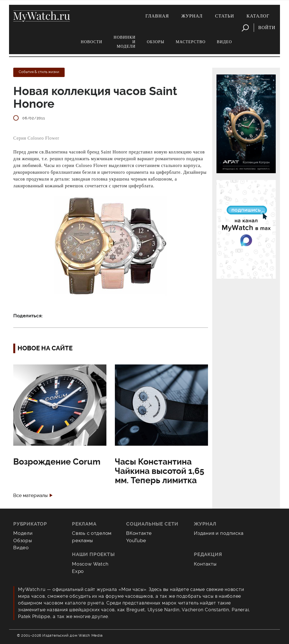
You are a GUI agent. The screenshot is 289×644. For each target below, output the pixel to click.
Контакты (205, 564)
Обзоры (156, 42)
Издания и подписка (219, 533)
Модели (23, 533)
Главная (157, 16)
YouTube (136, 540)
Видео (224, 42)
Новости (91, 42)
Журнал (192, 16)
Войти (267, 28)
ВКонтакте (139, 533)
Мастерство (191, 42)
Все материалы (30, 495)
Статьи (225, 16)
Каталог (258, 16)
